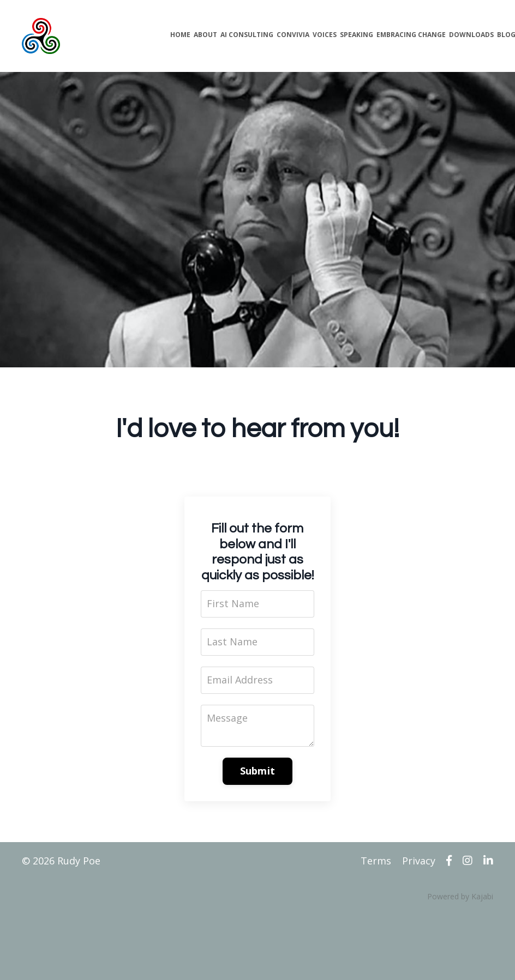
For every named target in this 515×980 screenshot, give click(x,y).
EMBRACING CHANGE (411, 35)
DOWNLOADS (471, 35)
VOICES (325, 35)
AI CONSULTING (247, 35)
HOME (180, 35)
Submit (258, 771)
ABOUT (205, 35)
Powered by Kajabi (460, 896)
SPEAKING (357, 35)
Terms (376, 861)
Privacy (419, 861)
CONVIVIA (293, 35)
